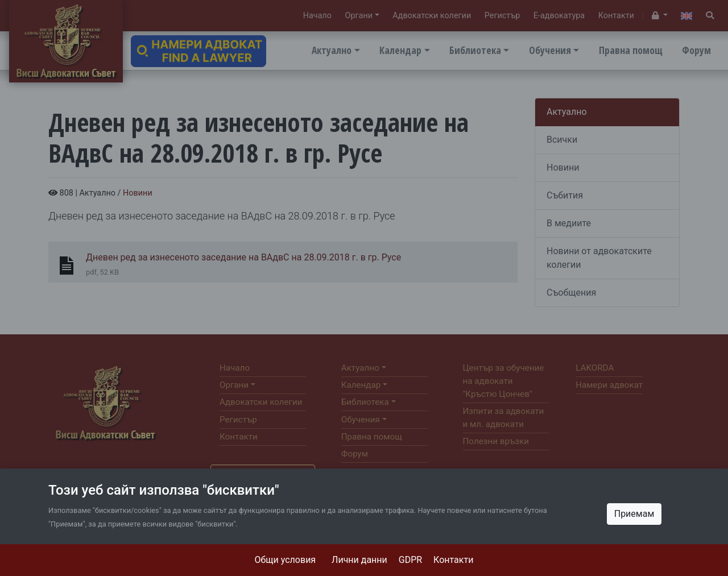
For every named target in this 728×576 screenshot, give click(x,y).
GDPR (410, 560)
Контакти (453, 560)
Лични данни (359, 560)
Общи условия (286, 560)
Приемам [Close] (634, 514)
